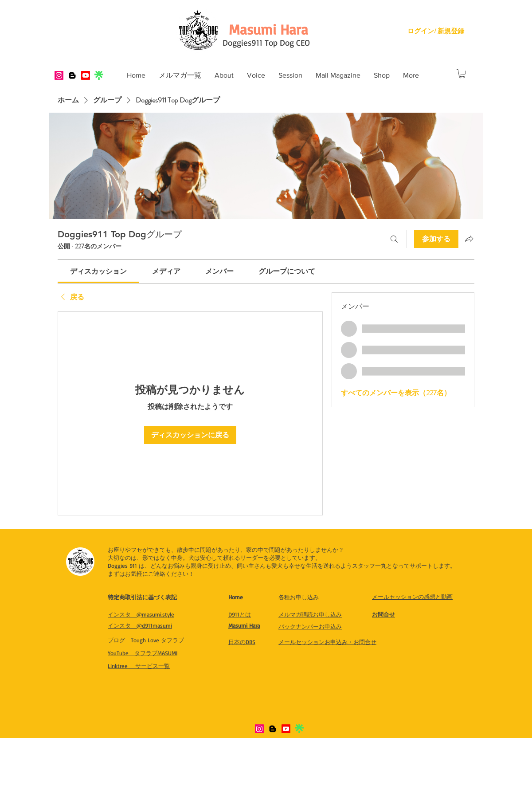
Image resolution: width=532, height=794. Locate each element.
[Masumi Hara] (268, 29)
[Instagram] (59, 75)
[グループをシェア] (469, 239)
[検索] (394, 239)
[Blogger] (72, 75)
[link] (98, 271)
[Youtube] (86, 75)
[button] (224, 75)
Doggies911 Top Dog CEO (266, 43)
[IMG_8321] (99, 75)
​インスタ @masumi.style (141, 614)
